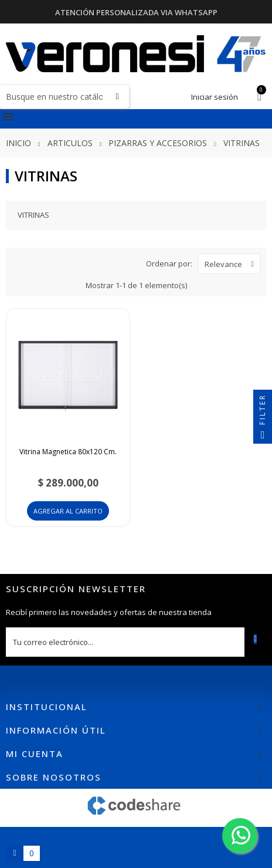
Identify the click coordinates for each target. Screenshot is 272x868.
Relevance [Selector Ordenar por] (232, 264)
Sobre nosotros (54, 777)
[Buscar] (64, 97)
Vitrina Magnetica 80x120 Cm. (68, 452)
